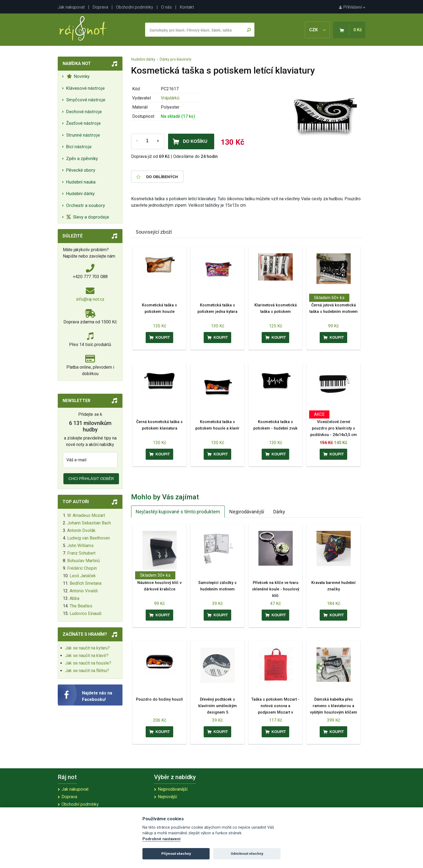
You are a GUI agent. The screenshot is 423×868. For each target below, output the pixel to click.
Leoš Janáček (83, 576)
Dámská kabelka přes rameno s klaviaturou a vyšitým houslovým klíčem (334, 706)
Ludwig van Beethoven (88, 538)
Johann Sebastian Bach (89, 523)
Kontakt (187, 7)
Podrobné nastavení (161, 839)
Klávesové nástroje (85, 88)
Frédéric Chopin (82, 568)
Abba (74, 598)
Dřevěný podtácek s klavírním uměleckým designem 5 (218, 706)
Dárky (279, 512)
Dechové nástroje (84, 112)
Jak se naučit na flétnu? (87, 671)
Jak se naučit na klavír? (87, 656)
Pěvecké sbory (81, 170)
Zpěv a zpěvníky (82, 158)
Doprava (100, 7)
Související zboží (154, 232)
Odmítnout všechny (247, 854)
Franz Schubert (81, 553)
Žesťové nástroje (83, 123)
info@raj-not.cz (90, 299)
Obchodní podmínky (135, 7)
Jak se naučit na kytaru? (87, 648)
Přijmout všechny (176, 854)
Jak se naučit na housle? (88, 663)
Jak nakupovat (71, 7)
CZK (317, 30)
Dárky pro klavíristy (176, 59)
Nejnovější (167, 797)
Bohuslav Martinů (83, 561)
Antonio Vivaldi (84, 591)
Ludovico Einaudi (86, 613)
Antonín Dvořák (81, 530)
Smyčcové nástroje (86, 100)
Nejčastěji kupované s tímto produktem (178, 512)
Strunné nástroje (83, 135)
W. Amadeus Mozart (86, 515)
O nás (166, 7)
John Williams (80, 546)
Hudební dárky (80, 193)
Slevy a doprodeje (88, 217)
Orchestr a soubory (86, 205)
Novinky (78, 76)
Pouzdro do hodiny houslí (159, 699)
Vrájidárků (170, 98)
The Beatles (81, 606)
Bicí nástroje (79, 147)
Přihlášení (352, 7)
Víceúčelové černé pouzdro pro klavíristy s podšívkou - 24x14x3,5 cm (334, 428)
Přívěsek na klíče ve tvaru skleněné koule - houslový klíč (276, 589)
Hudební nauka (81, 182)
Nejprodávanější (247, 512)
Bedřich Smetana (86, 583)
